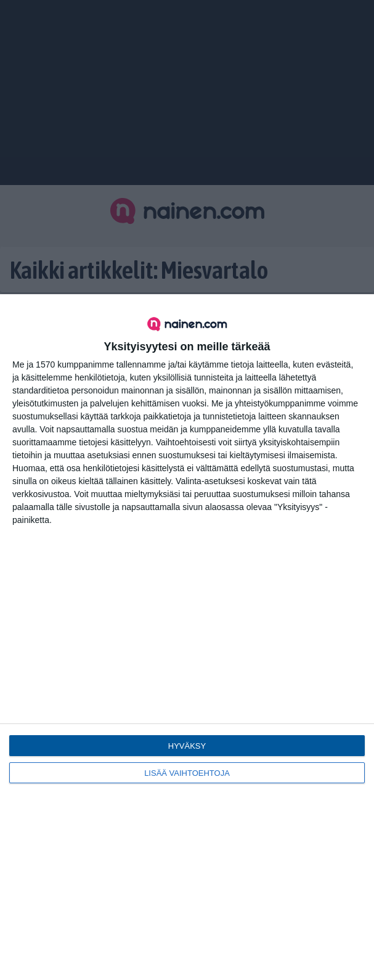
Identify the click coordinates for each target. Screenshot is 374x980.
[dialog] (187, 637)
